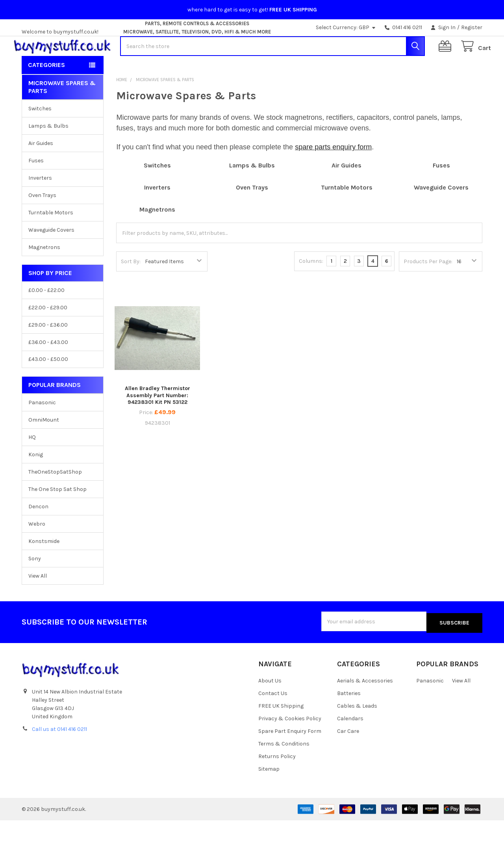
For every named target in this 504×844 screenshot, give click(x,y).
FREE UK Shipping (281, 730)
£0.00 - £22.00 (46, 315)
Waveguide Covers (51, 255)
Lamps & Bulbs (48, 151)
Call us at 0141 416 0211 (59, 753)
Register (472, 27)
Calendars (350, 742)
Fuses (36, 186)
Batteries (349, 717)
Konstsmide (44, 566)
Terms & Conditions (284, 767)
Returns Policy (277, 780)
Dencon (38, 532)
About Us (270, 705)
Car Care (348, 755)
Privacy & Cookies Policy (290, 742)
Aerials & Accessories (365, 705)
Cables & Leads (357, 730)
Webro (37, 549)
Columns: (311, 286)
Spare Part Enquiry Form (290, 755)
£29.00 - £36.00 (48, 350)
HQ (32, 462)
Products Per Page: (428, 287)
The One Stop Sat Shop (57, 514)
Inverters (40, 203)
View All (38, 601)
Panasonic (42, 428)
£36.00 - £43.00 (48, 367)
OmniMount (44, 445)
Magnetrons (44, 272)
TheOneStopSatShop (55, 497)
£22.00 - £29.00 (48, 333)
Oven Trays (42, 220)
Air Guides (41, 168)
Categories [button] (46, 90)
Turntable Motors (51, 238)
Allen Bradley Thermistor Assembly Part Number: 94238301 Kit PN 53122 (157, 420)
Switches (40, 134)
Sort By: (131, 287)
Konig (36, 480)
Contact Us (273, 717)
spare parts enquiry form (333, 172)
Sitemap (269, 793)
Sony (35, 584)
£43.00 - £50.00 (48, 384)
